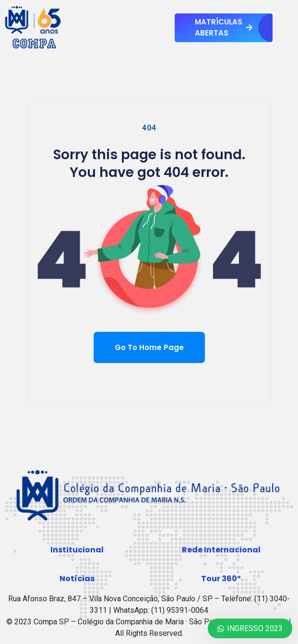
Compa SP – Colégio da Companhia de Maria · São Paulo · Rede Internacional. (163, 622)
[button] (77, 550)
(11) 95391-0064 (180, 610)
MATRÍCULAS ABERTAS (224, 27)
